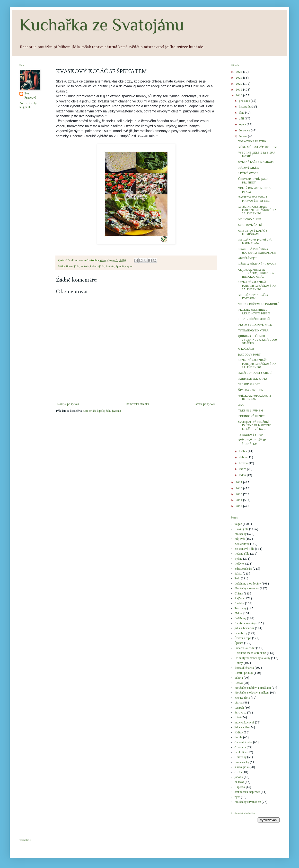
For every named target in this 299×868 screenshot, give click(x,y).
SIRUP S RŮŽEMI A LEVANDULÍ (258, 304)
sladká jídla (242, 767)
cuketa (239, 678)
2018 (239, 96)
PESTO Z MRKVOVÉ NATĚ (255, 325)
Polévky (240, 564)
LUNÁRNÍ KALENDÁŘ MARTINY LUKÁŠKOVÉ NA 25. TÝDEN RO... (257, 286)
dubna (243, 457)
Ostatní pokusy (244, 673)
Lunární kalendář (245, 648)
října (242, 113)
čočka (238, 772)
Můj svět (240, 539)
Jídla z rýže (242, 728)
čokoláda (240, 748)
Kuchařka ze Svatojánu (102, 25)
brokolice (241, 752)
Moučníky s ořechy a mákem (252, 693)
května (243, 451)
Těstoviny (241, 609)
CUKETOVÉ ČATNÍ (250, 225)
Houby (239, 663)
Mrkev (239, 613)
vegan (129, 266)
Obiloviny (241, 757)
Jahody (239, 777)
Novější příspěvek (68, 404)
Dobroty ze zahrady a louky (252, 658)
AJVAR (242, 405)
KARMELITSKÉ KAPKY (253, 379)
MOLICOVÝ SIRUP (250, 219)
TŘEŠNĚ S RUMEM (251, 411)
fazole (238, 738)
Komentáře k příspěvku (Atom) (102, 411)
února (243, 469)
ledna (243, 475)
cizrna (239, 703)
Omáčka (239, 603)
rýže (237, 797)
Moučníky (241, 534)
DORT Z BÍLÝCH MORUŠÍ (254, 319)
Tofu (237, 579)
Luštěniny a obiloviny (248, 584)
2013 (239, 506)
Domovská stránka (137, 404)
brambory (241, 633)
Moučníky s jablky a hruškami (253, 688)
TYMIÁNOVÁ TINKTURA (253, 331)
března (244, 463)
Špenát (120, 266)
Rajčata (110, 266)
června (243, 137)
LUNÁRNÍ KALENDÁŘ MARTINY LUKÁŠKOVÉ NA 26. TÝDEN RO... (257, 210)
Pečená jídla (97, 266)
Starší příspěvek (205, 404)
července (245, 131)
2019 (239, 90)
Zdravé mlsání (243, 569)
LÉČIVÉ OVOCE (248, 174)
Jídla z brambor (244, 628)
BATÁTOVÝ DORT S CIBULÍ (255, 373)
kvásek (85, 266)
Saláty (238, 574)
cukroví (239, 782)
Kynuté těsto (242, 698)
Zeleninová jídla (244, 549)
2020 (239, 84)
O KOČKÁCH (246, 349)
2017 (239, 483)
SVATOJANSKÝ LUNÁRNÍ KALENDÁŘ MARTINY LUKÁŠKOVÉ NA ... (254, 426)
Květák (239, 733)
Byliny (238, 559)
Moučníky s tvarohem (248, 802)
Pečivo (239, 683)
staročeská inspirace (247, 792)
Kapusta (240, 787)
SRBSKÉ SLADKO (249, 384)
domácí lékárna (244, 668)
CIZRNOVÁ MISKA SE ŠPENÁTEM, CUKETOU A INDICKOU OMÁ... (256, 273)
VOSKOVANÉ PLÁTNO (252, 142)
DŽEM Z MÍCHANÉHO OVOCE (257, 264)
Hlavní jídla (73, 266)
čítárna (239, 594)
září (242, 119)
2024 (239, 78)
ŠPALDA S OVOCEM (251, 390)
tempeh (239, 708)
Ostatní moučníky (245, 623)
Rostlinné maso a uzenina (250, 653)
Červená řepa (243, 638)
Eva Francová (30, 96)
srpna (243, 125)
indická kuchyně (244, 723)
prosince (245, 101)
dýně (238, 718)
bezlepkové (242, 544)
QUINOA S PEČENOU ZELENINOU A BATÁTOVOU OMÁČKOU (258, 340)
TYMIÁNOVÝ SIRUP (251, 435)
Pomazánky (242, 762)
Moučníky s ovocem (247, 589)
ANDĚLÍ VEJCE (248, 258)
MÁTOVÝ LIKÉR (248, 168)
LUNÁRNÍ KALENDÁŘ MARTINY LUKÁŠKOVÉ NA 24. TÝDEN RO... (257, 364)
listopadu (245, 107)
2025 (239, 72)
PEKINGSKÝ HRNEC (251, 416)
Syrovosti (241, 713)
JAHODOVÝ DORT (249, 355)
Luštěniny (240, 619)
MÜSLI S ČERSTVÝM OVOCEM (257, 147)
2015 (239, 494)
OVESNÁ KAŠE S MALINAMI (256, 162)
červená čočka (243, 742)
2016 (239, 489)
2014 (239, 500)
